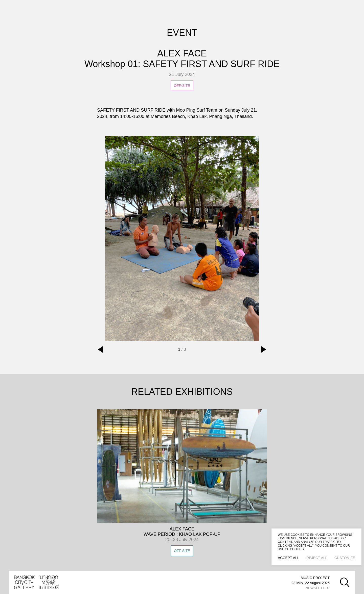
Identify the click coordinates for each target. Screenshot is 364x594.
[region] (316, 547)
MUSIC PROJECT (315, 578)
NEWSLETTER (317, 588)
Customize (345, 558)
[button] (101, 350)
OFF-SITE (182, 551)
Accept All (289, 558)
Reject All (317, 558)
